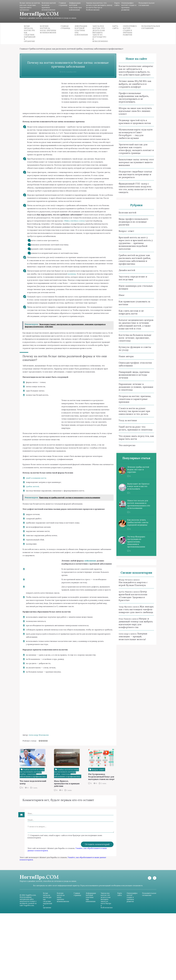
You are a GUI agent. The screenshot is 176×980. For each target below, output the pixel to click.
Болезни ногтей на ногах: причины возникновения (50, 6)
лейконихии (93, 611)
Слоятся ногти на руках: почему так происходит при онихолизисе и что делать (131, 414)
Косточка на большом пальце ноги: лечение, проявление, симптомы (132, 341)
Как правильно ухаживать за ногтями (131, 306)
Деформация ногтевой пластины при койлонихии (76, 6)
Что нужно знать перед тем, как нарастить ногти (133, 440)
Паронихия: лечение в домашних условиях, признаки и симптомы (133, 390)
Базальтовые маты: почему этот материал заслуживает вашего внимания (133, 165)
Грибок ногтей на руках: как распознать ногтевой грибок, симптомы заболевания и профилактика (79, 52)
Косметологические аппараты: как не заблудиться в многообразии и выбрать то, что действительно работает (133, 73)
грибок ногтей (35, 533)
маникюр (85, 302)
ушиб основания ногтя (39, 525)
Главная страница (64, 4)
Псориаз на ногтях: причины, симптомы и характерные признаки (132, 402)
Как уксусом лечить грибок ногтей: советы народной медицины (135, 525)
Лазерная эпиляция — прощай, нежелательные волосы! (130, 639)
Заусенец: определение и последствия (130, 281)
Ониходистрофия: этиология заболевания (132, 367)
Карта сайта (115, 4)
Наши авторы (123, 359)
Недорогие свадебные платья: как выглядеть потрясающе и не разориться (132, 177)
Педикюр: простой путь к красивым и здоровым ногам (132, 124)
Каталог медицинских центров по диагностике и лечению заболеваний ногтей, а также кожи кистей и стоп (133, 327)
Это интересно (124, 448)
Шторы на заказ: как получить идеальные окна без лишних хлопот (132, 114)
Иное (118, 298)
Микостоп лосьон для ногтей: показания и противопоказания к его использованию (135, 507)
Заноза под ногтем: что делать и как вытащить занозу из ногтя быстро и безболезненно (97, 6)
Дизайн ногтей (124, 273)
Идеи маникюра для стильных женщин (132, 290)
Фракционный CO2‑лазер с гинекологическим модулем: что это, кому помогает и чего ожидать (132, 191)
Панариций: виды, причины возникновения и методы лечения (131, 378)
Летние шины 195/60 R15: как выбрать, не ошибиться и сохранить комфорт (132, 87)
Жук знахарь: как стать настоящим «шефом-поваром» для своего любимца (133, 612)
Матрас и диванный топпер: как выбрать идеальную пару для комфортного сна (133, 626)
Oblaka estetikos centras (57, 245)
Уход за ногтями (125, 423)
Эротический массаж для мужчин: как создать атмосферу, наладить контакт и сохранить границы (133, 151)
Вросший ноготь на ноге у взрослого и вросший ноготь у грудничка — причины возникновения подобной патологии (133, 246)
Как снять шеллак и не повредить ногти (128, 315)
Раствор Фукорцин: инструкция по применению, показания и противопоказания (133, 545)
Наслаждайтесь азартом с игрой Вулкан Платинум (130, 587)
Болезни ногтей (124, 215)
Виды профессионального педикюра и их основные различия (130, 224)
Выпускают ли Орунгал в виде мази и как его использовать (135, 489)
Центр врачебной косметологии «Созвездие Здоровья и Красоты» (130, 599)
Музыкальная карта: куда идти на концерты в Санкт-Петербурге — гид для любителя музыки (132, 136)
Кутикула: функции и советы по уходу (132, 351)
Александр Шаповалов (42, 795)
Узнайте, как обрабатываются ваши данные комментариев (62, 912)
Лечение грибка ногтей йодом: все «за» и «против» (135, 472)
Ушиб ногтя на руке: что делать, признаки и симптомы (133, 431)
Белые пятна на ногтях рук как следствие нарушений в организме (30, 7)
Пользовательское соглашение (143, 4)
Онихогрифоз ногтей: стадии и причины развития (126, 6)
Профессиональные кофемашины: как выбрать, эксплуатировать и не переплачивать (131, 100)
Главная (27, 52)
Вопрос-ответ (123, 234)
